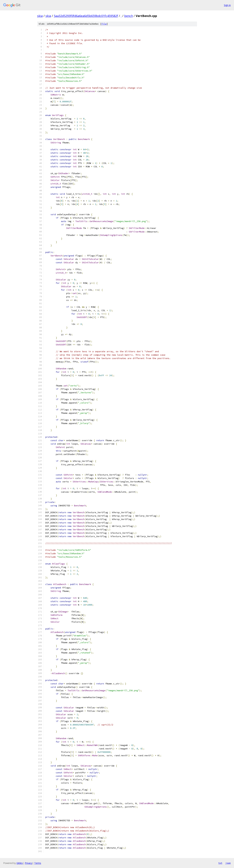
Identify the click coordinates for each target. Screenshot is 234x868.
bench (129, 16)
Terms (38, 863)
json (228, 863)
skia (40, 16)
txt (220, 863)
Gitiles (20, 863)
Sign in (227, 5)
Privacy (29, 863)
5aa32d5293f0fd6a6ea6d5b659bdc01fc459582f (86, 16)
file (104, 24)
